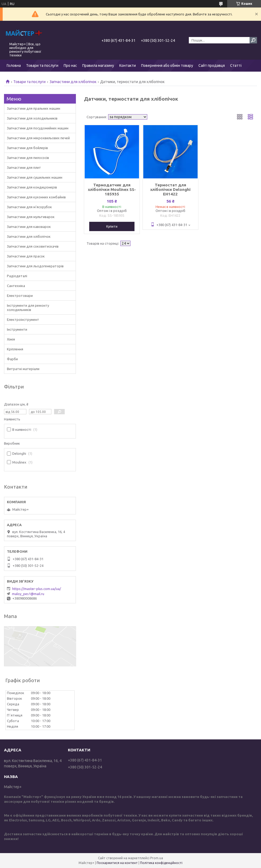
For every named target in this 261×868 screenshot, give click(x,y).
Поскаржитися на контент (117, 863)
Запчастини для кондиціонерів (32, 187)
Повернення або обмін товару (167, 65)
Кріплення (15, 349)
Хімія (11, 339)
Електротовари (20, 296)
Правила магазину (98, 65)
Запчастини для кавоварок (29, 227)
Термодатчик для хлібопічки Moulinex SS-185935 (112, 189)
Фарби (12, 359)
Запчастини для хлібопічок (73, 82)
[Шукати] (253, 40)
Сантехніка (16, 286)
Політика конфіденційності (161, 863)
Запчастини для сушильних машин (35, 177)
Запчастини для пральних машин (34, 108)
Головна (14, 65)
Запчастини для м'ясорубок (29, 207)
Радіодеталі (17, 276)
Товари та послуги (42, 65)
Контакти (128, 65)
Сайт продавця (212, 65)
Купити (112, 226)
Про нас (70, 65)
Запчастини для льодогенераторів (35, 266)
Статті (236, 65)
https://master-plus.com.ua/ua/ (37, 589)
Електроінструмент (23, 320)
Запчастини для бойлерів (27, 148)
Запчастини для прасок (26, 256)
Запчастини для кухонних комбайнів (36, 197)
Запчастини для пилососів (28, 158)
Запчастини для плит (24, 167)
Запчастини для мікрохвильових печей (38, 138)
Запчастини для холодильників (32, 118)
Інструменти (17, 329)
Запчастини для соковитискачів (33, 246)
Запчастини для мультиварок (31, 217)
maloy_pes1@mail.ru (28, 594)
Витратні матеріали (23, 369)
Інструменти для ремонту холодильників (28, 308)
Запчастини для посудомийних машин (38, 128)
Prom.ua (157, 858)
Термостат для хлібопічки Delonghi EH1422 (170, 189)
